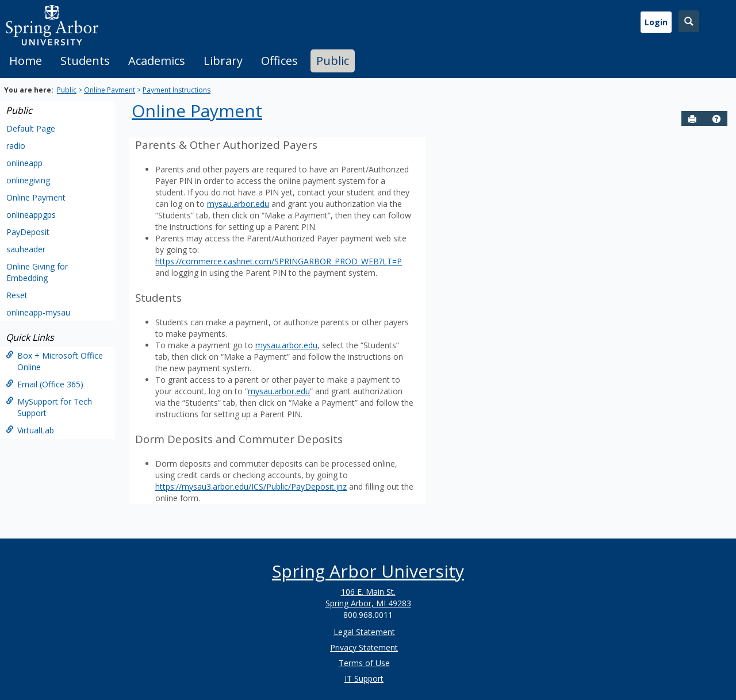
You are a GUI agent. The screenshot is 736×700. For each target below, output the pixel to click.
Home (26, 61)
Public (333, 61)
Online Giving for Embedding (37, 272)
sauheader (26, 249)
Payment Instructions (177, 90)
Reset (17, 295)
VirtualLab (30, 430)
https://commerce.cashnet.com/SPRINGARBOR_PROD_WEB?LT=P (279, 261)
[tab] (26, 61)
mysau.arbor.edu (238, 204)
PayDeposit (28, 232)
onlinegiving (28, 180)
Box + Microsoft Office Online (54, 361)
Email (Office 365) (45, 384)
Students (85, 61)
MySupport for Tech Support (49, 407)
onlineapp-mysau (38, 312)
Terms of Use (364, 663)
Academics (157, 61)
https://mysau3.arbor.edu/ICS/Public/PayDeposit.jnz (251, 486)
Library (223, 61)
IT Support (364, 678)
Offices (279, 61)
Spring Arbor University (368, 571)
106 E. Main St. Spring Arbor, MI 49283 (368, 597)
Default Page (31, 128)
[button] (716, 119)
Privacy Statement (364, 647)
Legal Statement (364, 632)
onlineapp (24, 163)
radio (16, 146)
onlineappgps (31, 215)
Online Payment (110, 90)
